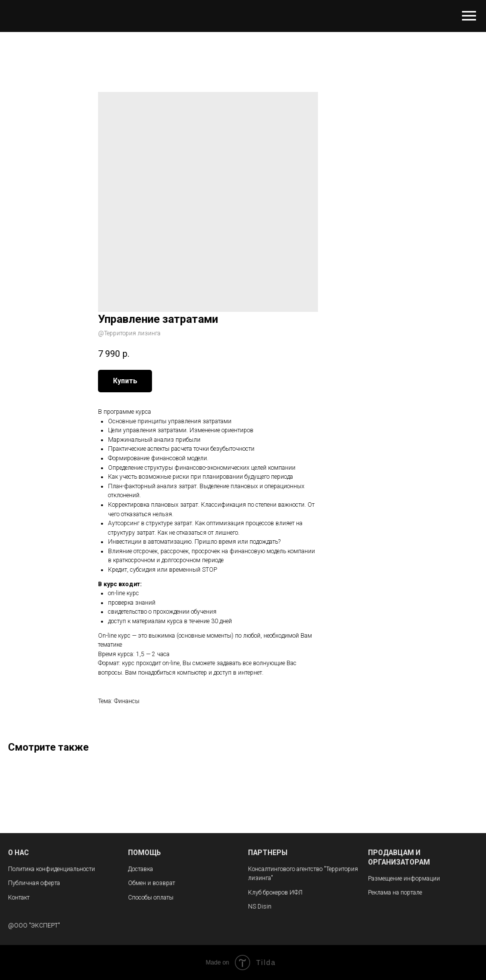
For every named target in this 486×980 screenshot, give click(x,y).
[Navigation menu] (469, 16)
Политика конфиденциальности (51, 869)
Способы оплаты (151, 898)
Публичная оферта (34, 883)
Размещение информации (404, 879)
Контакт (19, 898)
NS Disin (260, 907)
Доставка (140, 869)
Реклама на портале (395, 893)
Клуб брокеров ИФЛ (275, 893)
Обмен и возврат (151, 883)
